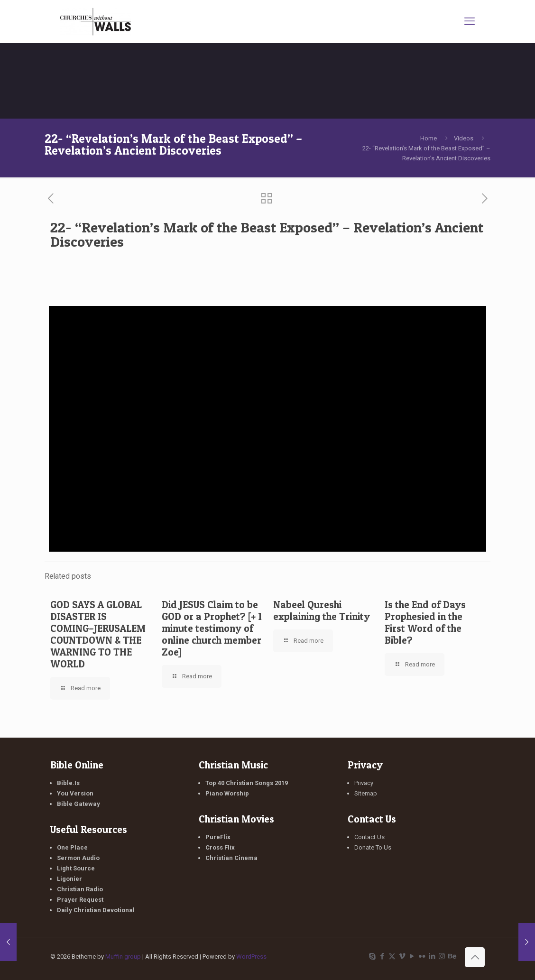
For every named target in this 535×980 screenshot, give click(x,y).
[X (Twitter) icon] (392, 956)
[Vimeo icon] (402, 956)
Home (429, 138)
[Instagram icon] (442, 956)
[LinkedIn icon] (432, 956)
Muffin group (123, 957)
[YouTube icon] (412, 956)
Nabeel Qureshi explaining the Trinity (322, 610)
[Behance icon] (452, 956)
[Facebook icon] (382, 956)
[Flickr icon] (422, 956)
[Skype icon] (372, 956)
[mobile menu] (470, 21)
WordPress (251, 957)
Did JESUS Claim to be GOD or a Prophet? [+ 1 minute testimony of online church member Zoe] (212, 628)
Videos (464, 138)
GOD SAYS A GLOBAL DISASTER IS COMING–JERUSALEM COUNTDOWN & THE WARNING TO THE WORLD (98, 634)
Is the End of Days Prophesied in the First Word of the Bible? (425, 622)
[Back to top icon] (475, 957)
